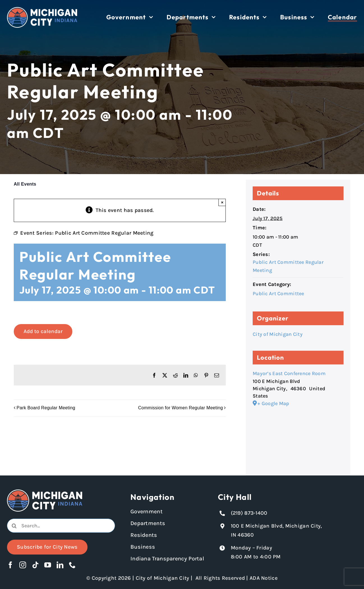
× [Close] (222, 202)
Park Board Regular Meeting (46, 408)
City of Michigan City (278, 334)
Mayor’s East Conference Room (289, 373)
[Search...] (61, 526)
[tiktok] (35, 565)
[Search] (14, 526)
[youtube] (48, 565)
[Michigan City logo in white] (42, 10)
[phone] (72, 565)
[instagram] (23, 565)
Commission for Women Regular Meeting (180, 408)
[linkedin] (60, 565)
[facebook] (10, 565)
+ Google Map (273, 403)
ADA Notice (264, 578)
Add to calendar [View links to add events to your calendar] (43, 331)
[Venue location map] (298, 437)
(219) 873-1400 (249, 513)
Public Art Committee (278, 294)
